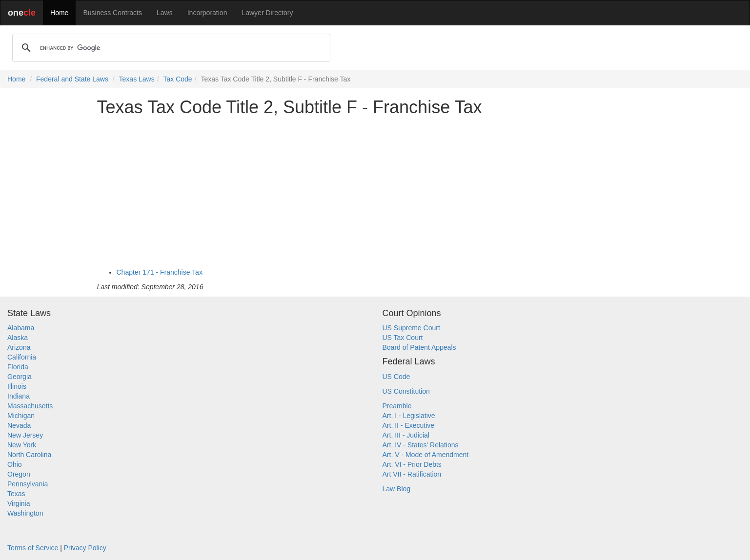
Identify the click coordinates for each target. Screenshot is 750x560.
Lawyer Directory (267, 13)
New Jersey (25, 435)
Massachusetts (30, 406)
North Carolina (29, 455)
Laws (165, 13)
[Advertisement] (375, 192)
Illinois (17, 386)
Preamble (397, 406)
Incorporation (207, 13)
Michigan (21, 416)
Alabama (21, 328)
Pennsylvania (28, 484)
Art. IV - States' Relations (421, 445)
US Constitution (406, 391)
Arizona (19, 347)
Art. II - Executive (409, 425)
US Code (396, 377)
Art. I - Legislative (409, 416)
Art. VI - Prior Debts (412, 464)
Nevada (19, 425)
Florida (18, 367)
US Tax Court (403, 338)
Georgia (20, 377)
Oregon (19, 474)
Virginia (19, 503)
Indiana (19, 396)
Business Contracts (112, 13)
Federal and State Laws (72, 79)
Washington (25, 513)
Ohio (15, 464)
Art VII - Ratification (412, 474)
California (22, 357)
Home (59, 13)
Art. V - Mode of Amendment (426, 455)
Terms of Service (33, 548)
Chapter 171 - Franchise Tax (160, 272)
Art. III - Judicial (406, 435)
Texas (16, 494)
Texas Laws (137, 79)
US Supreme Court (411, 328)
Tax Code (178, 79)
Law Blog (397, 489)
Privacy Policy (85, 548)
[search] (170, 48)
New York (22, 445)
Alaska (18, 338)
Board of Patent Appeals (419, 347)
